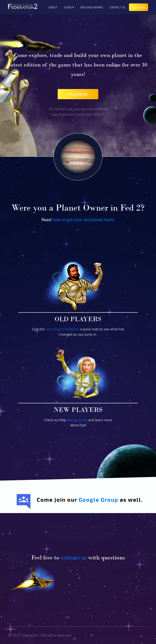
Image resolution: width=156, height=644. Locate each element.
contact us (74, 557)
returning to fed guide (62, 329)
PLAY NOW (139, 7)
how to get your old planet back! (83, 219)
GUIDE (69, 7)
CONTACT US (117, 7)
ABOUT (53, 7)
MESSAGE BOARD (92, 7)
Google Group (98, 499)
